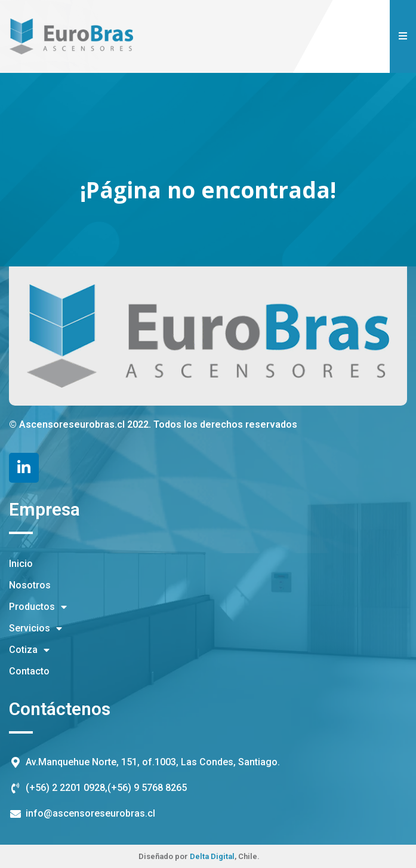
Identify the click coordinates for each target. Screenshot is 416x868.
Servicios (36, 628)
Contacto (29, 671)
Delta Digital (212, 856)
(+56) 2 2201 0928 (65, 788)
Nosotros (30, 585)
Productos (38, 607)
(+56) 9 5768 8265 (147, 788)
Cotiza (29, 650)
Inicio (21, 564)
